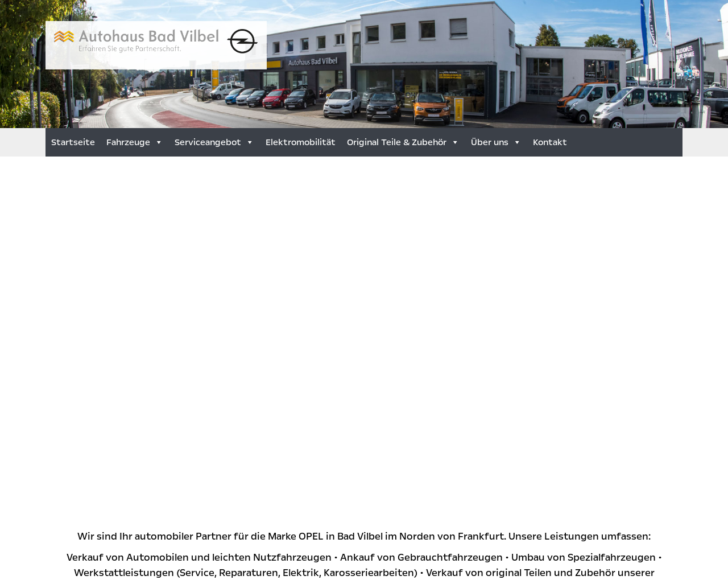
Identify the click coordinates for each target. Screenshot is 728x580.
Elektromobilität (301, 142)
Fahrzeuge (135, 142)
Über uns (496, 142)
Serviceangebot (214, 142)
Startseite (73, 142)
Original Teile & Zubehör (403, 142)
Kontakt (550, 142)
